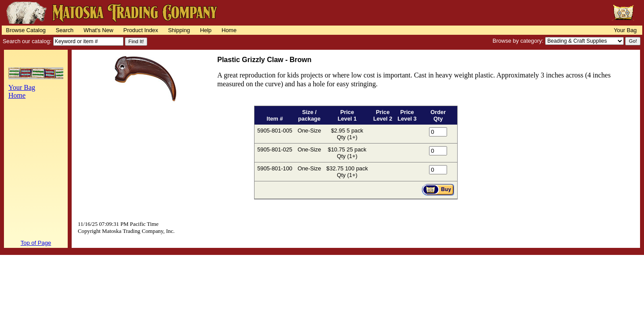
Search (65, 30)
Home (229, 30)
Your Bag (625, 30)
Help (206, 30)
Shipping (179, 30)
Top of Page (36, 243)
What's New (98, 30)
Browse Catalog (26, 30)
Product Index (141, 30)
